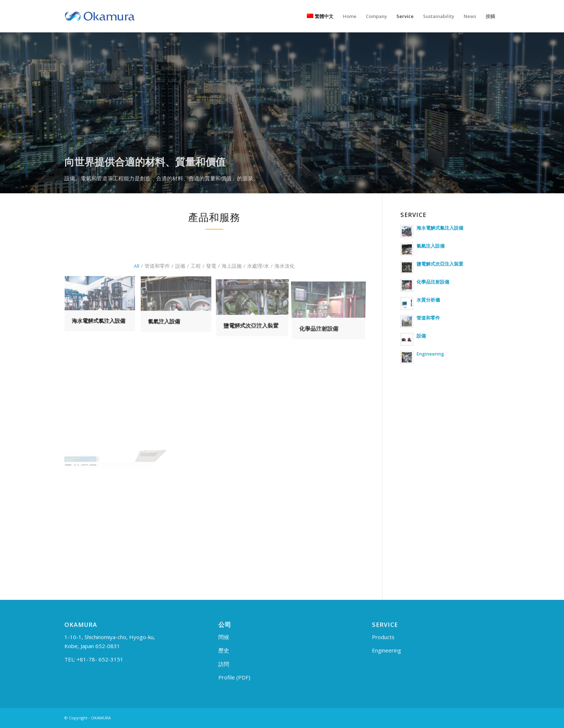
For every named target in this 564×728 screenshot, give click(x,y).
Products (383, 637)
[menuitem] (320, 16)
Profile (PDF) (234, 677)
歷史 (224, 650)
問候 (224, 637)
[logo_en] (100, 16)
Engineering (386, 650)
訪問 (224, 664)
